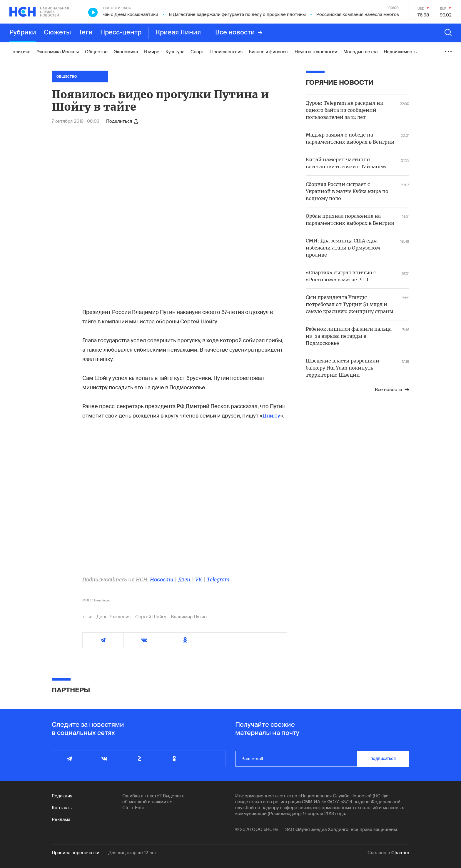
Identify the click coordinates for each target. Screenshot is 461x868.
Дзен (184, 580)
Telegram (218, 580)
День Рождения (113, 617)
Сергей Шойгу (151, 617)
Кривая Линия (178, 33)
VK (199, 580)
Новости (162, 580)
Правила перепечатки (76, 853)
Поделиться (122, 121)
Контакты (62, 808)
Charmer (400, 853)
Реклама (61, 819)
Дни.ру (271, 416)
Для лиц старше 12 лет (133, 853)
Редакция (62, 796)
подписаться (383, 759)
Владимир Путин (189, 617)
